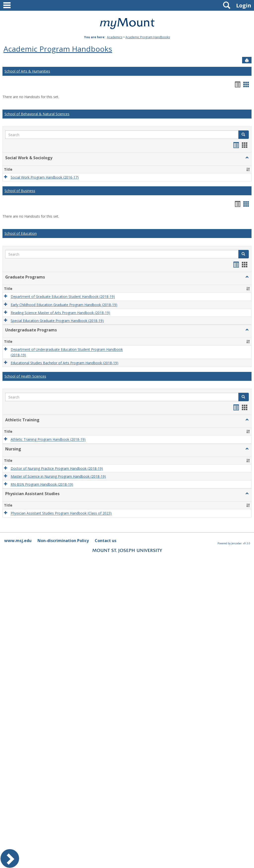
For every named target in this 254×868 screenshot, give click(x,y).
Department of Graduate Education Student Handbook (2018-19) (63, 297)
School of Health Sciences (25, 376)
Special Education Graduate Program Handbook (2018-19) (57, 321)
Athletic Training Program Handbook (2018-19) (48, 440)
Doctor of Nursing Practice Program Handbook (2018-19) (57, 468)
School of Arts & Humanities (27, 71)
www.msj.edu (18, 541)
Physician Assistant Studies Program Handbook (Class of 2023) (61, 513)
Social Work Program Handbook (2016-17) (45, 177)
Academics (115, 37)
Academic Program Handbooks (148, 37)
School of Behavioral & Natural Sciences (37, 114)
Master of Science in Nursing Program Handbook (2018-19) (58, 476)
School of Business (20, 191)
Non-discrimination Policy (63, 541)
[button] (244, 135)
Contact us (106, 541)
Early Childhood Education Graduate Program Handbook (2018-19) (64, 305)
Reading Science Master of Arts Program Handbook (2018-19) (60, 313)
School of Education (21, 233)
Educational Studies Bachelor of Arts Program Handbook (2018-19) (64, 363)
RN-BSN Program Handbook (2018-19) (42, 484)
